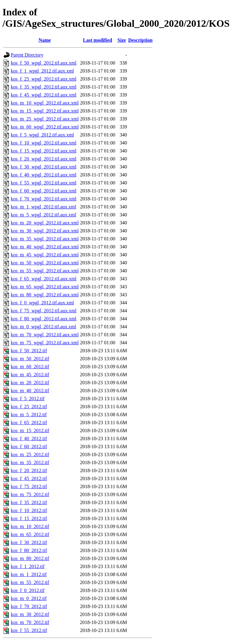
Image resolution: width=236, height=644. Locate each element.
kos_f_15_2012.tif (29, 518)
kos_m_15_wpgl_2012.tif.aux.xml (45, 111)
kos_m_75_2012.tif (30, 494)
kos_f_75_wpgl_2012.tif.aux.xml (44, 311)
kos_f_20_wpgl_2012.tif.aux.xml (44, 159)
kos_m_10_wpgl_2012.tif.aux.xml (45, 103)
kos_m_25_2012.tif (30, 454)
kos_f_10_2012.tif (29, 510)
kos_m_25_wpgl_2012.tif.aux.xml (45, 119)
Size (122, 40)
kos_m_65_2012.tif (30, 534)
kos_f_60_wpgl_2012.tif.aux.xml (44, 191)
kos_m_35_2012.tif (30, 462)
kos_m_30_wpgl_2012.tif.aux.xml (45, 231)
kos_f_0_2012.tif (28, 590)
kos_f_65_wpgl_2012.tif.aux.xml (44, 279)
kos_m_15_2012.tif (30, 431)
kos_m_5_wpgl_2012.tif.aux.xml (43, 215)
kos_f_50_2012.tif (29, 351)
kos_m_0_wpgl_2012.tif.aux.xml (43, 327)
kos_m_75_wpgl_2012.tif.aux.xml (45, 343)
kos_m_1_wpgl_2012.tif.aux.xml (43, 207)
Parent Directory (27, 55)
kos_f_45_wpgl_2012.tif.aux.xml (44, 95)
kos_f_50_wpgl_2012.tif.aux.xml (44, 63)
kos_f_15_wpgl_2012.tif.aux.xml (44, 151)
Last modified (98, 40)
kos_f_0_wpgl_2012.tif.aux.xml (42, 303)
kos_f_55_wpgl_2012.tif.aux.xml (44, 183)
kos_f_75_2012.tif (29, 486)
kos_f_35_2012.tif (29, 502)
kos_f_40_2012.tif (29, 439)
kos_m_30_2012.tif (30, 614)
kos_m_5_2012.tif (29, 415)
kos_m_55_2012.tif (30, 582)
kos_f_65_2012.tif (29, 423)
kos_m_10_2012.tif (30, 526)
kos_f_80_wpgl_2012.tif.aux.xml (44, 319)
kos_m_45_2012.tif (30, 375)
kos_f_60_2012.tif (29, 446)
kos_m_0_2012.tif (29, 598)
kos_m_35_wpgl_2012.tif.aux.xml (45, 239)
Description (140, 40)
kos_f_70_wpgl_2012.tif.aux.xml (44, 199)
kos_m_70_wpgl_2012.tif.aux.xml (45, 335)
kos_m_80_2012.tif (30, 558)
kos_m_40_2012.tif (30, 391)
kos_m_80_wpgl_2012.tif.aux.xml (45, 295)
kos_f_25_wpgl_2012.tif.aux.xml (44, 79)
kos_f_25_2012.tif (29, 407)
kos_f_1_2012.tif (28, 566)
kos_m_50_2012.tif (30, 359)
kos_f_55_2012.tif (29, 630)
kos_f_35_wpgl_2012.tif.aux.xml (44, 87)
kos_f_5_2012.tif (28, 399)
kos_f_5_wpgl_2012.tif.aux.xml (42, 135)
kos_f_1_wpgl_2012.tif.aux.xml (42, 71)
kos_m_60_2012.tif (30, 367)
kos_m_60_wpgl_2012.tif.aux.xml (45, 127)
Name (45, 40)
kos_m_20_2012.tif (30, 383)
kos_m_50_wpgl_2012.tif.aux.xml (45, 263)
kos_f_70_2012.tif (29, 606)
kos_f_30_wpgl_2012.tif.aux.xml (44, 167)
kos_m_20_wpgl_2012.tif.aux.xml (45, 223)
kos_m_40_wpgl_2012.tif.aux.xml (45, 247)
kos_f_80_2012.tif (29, 550)
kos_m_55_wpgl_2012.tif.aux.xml (45, 271)
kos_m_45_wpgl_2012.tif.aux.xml (45, 255)
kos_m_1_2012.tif (29, 574)
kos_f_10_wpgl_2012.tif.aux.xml (44, 143)
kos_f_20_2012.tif (29, 470)
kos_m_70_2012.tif (30, 622)
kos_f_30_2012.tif (29, 542)
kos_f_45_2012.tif (29, 478)
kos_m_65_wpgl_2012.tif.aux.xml (45, 287)
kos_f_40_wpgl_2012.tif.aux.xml (44, 175)
